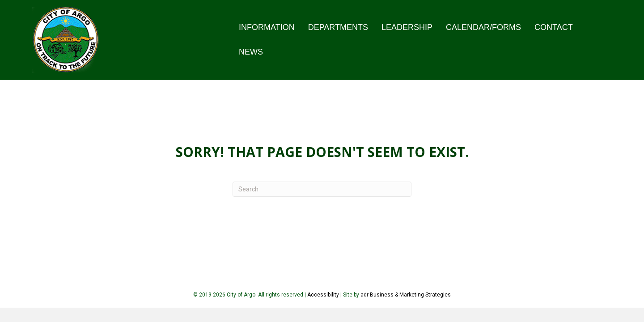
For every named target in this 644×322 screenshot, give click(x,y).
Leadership (407, 27)
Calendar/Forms (483, 27)
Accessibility (324, 295)
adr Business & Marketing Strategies (406, 295)
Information (267, 27)
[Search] (322, 189)
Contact (554, 27)
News (251, 52)
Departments (338, 27)
